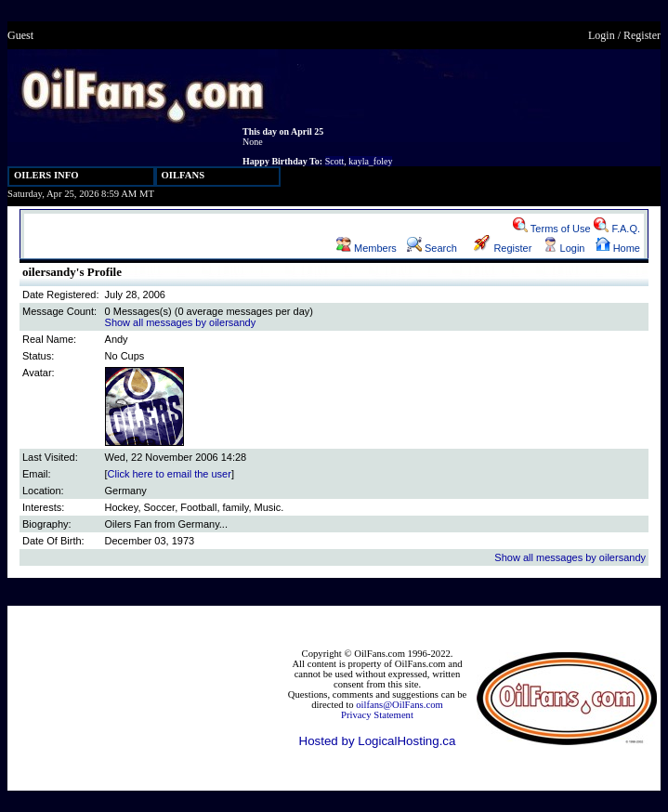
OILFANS (183, 175)
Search (432, 248)
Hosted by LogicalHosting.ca (378, 741)
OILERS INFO (46, 175)
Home (618, 248)
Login (602, 35)
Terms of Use (552, 229)
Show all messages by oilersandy (181, 322)
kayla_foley (370, 161)
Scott (335, 161)
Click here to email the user (170, 474)
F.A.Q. (617, 229)
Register (642, 35)
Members (367, 248)
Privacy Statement (377, 715)
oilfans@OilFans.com (399, 705)
